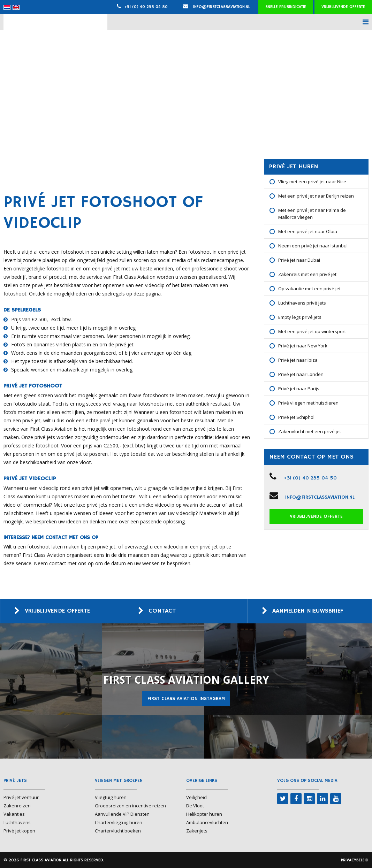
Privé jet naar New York (303, 346)
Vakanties (14, 814)
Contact (162, 611)
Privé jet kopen (19, 831)
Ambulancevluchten (207, 822)
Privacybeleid (355, 860)
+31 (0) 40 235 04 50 (146, 7)
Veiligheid (196, 797)
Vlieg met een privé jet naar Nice (312, 182)
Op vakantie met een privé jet (309, 289)
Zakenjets (197, 831)
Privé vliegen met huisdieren (308, 403)
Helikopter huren (204, 814)
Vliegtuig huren (111, 797)
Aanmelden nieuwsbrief (310, 611)
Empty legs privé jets (300, 317)
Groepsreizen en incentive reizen (130, 806)
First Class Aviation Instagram (186, 699)
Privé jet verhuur (21, 797)
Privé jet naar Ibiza (298, 360)
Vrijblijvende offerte (343, 7)
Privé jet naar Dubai (299, 260)
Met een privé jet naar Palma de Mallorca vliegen (312, 214)
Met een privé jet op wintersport (312, 331)
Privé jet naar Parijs (299, 389)
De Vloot (195, 806)
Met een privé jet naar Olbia (308, 231)
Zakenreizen (17, 806)
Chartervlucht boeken (118, 831)
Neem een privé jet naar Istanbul (313, 246)
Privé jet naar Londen (301, 374)
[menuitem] (7, 7)
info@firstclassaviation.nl (217, 7)
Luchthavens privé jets (302, 303)
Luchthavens (17, 822)
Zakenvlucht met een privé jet (310, 431)
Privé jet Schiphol (296, 417)
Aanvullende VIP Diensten (122, 814)
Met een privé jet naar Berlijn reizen (316, 196)
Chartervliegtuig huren (119, 822)
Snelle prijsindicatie (286, 7)
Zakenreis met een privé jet (307, 274)
